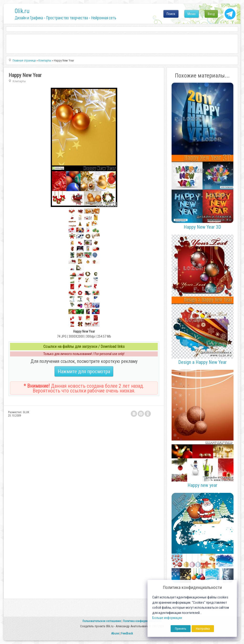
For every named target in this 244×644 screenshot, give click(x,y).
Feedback (127, 633)
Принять (181, 629)
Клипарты (19, 81)
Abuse (115, 633)
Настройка (203, 629)
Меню (192, 14)
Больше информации (167, 618)
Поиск (171, 14)
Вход (211, 14)
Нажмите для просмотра (84, 371)
